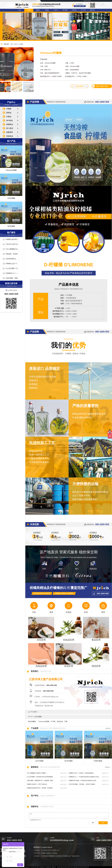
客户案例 (65, 10)
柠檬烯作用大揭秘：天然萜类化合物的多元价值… (83, 780)
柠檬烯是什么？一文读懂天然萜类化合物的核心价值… (11, 273)
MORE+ (108, 728)
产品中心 (56, 10)
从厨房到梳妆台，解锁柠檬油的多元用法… (11, 259)
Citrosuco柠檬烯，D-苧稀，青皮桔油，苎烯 (53, 721)
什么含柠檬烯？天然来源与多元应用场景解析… (11, 269)
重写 (93, 823)
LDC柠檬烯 (11, 198)
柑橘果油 (10, 124)
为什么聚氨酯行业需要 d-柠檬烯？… (11, 249)
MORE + (108, 767)
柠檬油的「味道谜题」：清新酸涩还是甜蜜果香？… (11, 254)
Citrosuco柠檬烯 (11, 170)
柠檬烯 (29, 10)
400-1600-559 (100, 86)
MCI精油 (9, 120)
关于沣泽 (83, 10)
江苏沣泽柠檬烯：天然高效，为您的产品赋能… (82, 784)
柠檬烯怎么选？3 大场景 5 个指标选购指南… (11, 264)
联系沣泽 (92, 10)
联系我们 (89, 1)
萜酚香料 (10, 132)
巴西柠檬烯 (98, 761)
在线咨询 (77, 86)
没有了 (35, 712)
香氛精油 (10, 136)
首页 (20, 10)
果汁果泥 (10, 128)
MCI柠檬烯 (11, 226)
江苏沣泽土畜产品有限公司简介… (11, 244)
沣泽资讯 (74, 10)
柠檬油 (47, 10)
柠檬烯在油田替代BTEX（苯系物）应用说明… (11, 239)
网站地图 (85, 1)
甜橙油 (38, 10)
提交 (103, 823)
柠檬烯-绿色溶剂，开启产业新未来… (37, 784)
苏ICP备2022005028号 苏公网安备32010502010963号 (73, 867)
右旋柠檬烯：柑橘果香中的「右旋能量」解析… (11, 278)
